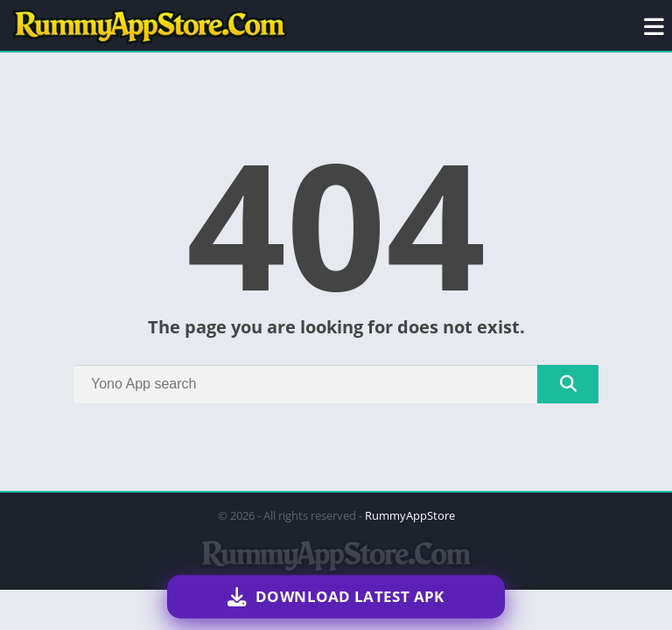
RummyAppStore (410, 515)
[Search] (336, 384)
